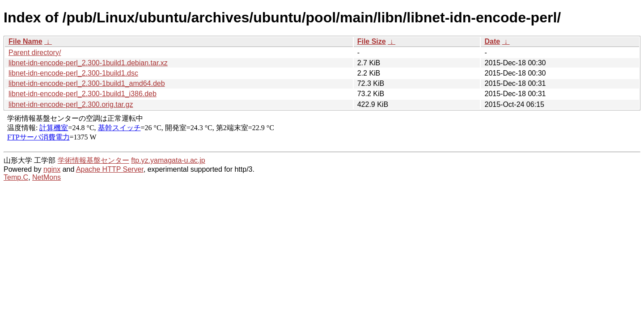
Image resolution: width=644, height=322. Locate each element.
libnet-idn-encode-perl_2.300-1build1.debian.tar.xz (88, 63)
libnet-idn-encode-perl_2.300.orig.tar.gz (71, 104)
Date (492, 41)
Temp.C (16, 177)
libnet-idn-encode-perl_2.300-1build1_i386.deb (83, 94)
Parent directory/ (35, 53)
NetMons (47, 177)
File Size (372, 41)
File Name (25, 41)
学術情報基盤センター (93, 160)
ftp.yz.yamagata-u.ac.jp (168, 160)
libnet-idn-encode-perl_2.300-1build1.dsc (73, 73)
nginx (52, 169)
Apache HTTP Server (110, 169)
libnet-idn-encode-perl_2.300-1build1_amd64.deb (87, 83)
